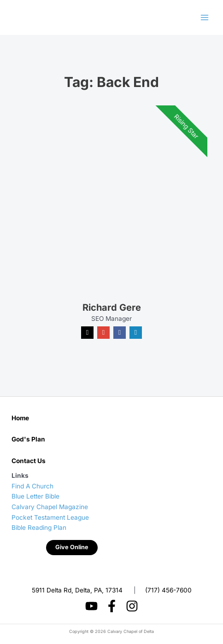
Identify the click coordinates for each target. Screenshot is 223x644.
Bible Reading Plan (39, 528)
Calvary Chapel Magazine (50, 507)
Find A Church (32, 486)
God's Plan (28, 439)
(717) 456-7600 (168, 590)
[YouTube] (91, 606)
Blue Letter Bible (35, 496)
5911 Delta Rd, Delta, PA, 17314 (77, 590)
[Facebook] (112, 606)
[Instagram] (132, 606)
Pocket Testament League (50, 517)
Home (20, 418)
